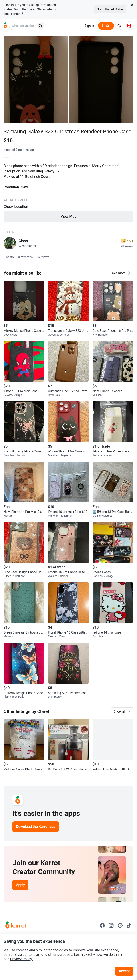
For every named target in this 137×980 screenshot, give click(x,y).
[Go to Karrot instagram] (111, 925)
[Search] (40, 26)
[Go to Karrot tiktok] (129, 925)
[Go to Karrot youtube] (120, 925)
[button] (122, 273)
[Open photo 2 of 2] (101, 80)
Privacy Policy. (21, 959)
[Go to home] (5, 26)
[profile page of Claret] (10, 243)
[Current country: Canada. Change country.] (129, 26)
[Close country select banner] (132, 5)
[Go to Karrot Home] (16, 925)
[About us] (119, 26)
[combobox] (23, 26)
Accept (124, 971)
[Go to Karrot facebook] (102, 925)
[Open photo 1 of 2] (36, 80)
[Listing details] (68, 196)
